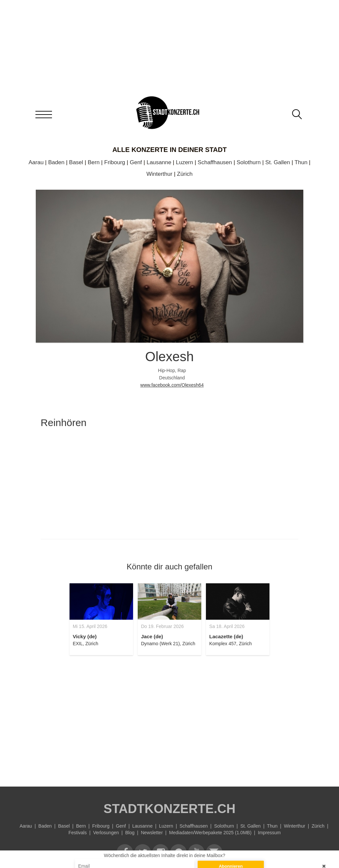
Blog (130, 833)
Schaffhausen (215, 162)
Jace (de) (152, 636)
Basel (76, 162)
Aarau (36, 162)
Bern (94, 162)
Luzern (184, 162)
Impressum (269, 833)
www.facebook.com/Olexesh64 (172, 385)
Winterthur (159, 174)
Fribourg (115, 162)
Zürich (185, 174)
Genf (136, 162)
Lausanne (159, 162)
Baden (56, 162)
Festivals (78, 833)
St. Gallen (278, 162)
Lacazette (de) (226, 636)
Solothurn (249, 162)
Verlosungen (106, 833)
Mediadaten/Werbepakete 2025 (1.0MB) (210, 833)
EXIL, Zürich (86, 644)
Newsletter (152, 833)
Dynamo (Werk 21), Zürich (168, 644)
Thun (301, 162)
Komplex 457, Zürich (230, 644)
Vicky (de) (85, 636)
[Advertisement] (169, 717)
